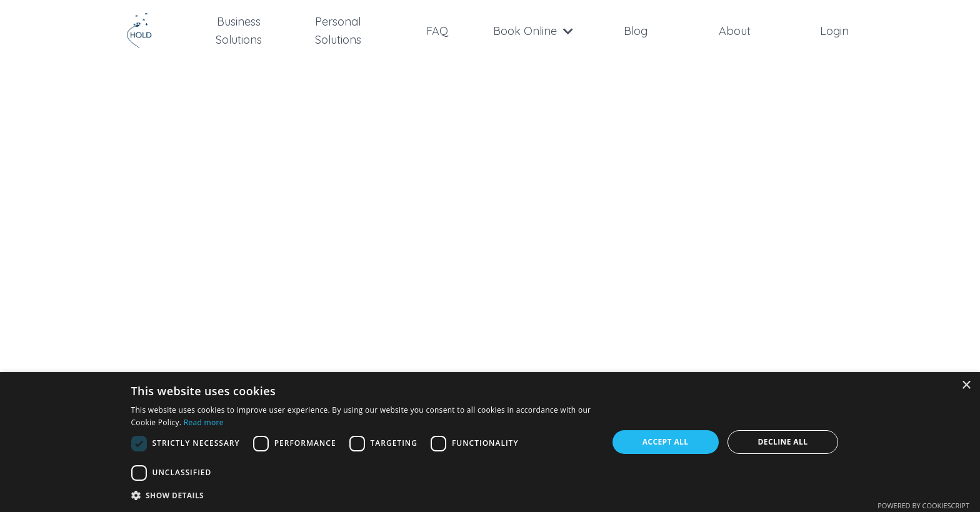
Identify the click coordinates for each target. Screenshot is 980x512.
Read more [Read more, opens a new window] (204, 422)
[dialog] (490, 442)
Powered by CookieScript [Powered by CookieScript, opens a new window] (923, 505)
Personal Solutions (338, 31)
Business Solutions (239, 31)
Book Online (533, 31)
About (735, 31)
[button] (362, 495)
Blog (636, 31)
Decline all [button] (783, 442)
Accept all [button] (666, 442)
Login (834, 31)
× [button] (966, 386)
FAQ (437, 31)
